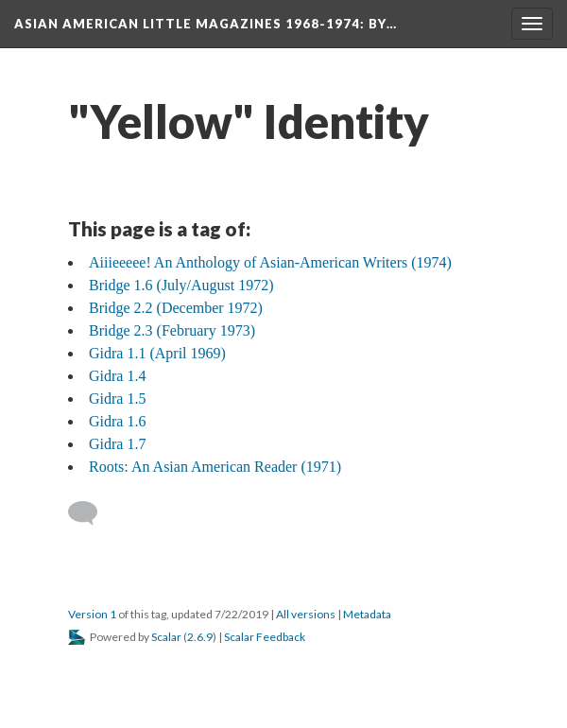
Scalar (166, 637)
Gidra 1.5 (117, 399)
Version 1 (92, 614)
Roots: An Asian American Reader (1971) (215, 467)
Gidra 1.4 (117, 376)
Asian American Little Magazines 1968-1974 (206, 24)
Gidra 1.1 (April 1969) (157, 353)
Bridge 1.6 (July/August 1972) (181, 285)
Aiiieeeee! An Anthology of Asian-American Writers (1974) (270, 262)
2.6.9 (200, 637)
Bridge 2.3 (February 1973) (172, 330)
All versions (306, 614)
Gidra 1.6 (117, 421)
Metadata (367, 614)
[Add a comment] (91, 513)
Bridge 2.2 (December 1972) (176, 308)
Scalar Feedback (265, 637)
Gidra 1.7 (117, 444)
